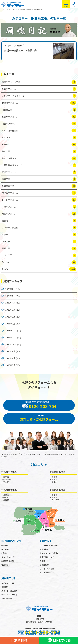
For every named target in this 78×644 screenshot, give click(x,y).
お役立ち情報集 (8, 561)
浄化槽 (43, 561)
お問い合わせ (7, 599)
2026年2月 (10, 317)
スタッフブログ (8, 557)
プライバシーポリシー (10, 595)
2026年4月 (10, 303)
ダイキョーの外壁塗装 (49, 553)
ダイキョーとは (8, 583)
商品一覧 (5, 545)
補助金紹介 (44, 565)
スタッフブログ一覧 (13, 9)
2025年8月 (10, 358)
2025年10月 (11, 344)
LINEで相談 (59, 640)
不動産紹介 (44, 549)
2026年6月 (10, 289)
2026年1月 (10, 324)
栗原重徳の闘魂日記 (28, 9)
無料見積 (20, 640)
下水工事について (47, 557)
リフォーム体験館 (47, 569)
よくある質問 (45, 572)
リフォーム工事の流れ (49, 545)
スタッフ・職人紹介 (10, 591)
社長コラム (6, 565)
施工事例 (5, 549)
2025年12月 (11, 331)
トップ (3, 9)
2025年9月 (10, 351)
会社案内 (5, 587)
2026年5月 (10, 296)
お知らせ (5, 553)
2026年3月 (10, 310)
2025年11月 (11, 337)
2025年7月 (10, 365)
